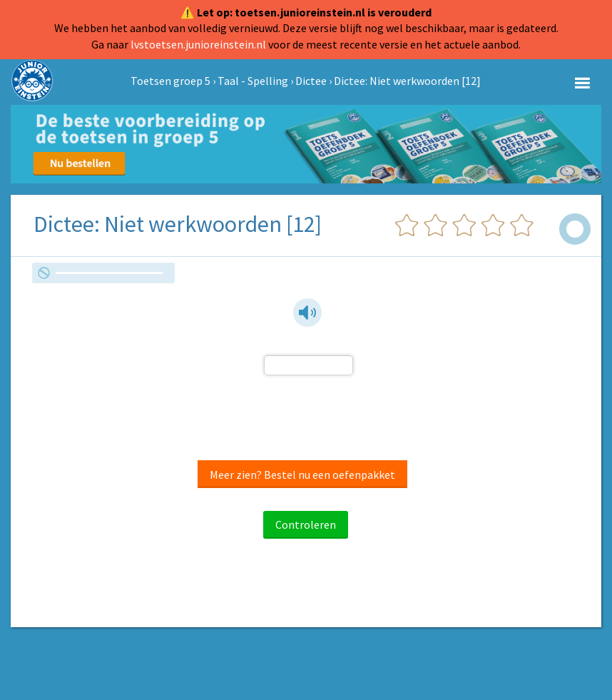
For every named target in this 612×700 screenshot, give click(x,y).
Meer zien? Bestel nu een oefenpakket (302, 475)
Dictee (311, 81)
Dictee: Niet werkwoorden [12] (407, 81)
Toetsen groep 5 (170, 81)
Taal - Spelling (253, 81)
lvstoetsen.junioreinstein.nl (198, 44)
